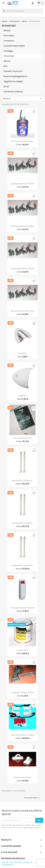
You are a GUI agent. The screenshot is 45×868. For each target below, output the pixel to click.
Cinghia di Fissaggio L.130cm (23, 692)
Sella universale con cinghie (22, 735)
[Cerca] (22, 11)
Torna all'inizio (32, 798)
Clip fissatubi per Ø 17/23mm (22, 184)
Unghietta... (23, 353)
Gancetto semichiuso (22, 777)
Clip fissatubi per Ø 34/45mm (23, 311)
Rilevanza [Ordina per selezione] (22, 99)
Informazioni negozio (13, 858)
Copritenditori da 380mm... (22, 481)
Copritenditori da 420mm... (23, 523)
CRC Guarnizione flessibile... (22, 141)
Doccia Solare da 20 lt (23, 438)
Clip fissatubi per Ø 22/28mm (23, 226)
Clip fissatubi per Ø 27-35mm (23, 269)
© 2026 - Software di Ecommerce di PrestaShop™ (17, 864)
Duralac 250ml (22, 650)
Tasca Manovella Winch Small (22, 608)
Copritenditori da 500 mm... (22, 565)
